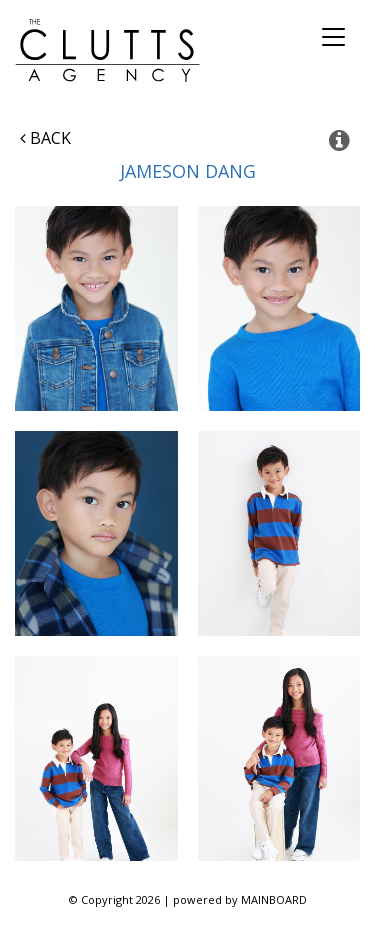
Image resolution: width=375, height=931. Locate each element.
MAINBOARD (274, 899)
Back (45, 138)
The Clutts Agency (107, 50)
